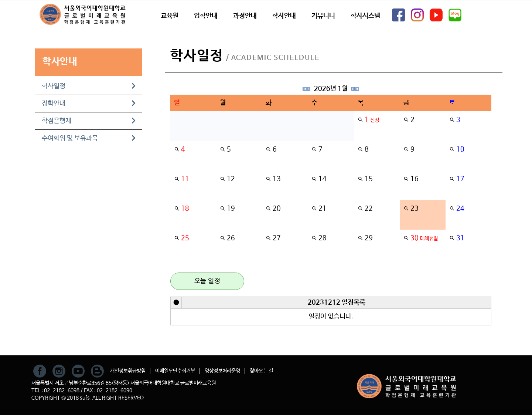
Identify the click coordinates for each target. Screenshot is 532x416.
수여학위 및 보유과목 (89, 138)
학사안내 (284, 16)
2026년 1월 (331, 89)
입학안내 (206, 16)
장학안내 (89, 104)
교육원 (170, 16)
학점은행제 (89, 121)
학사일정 (89, 86)
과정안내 (245, 16)
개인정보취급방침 (128, 371)
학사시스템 (365, 16)
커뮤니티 (323, 16)
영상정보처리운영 (222, 371)
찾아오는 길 (261, 371)
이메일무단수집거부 (175, 371)
